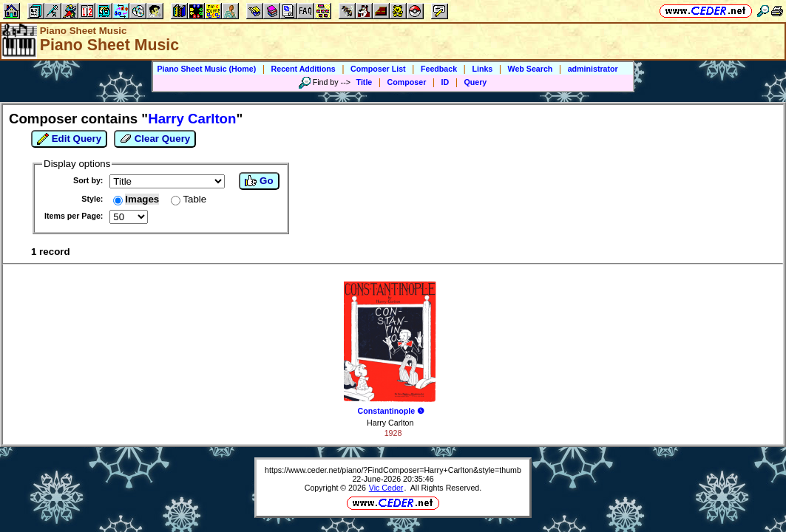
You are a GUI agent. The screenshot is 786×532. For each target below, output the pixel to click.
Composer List (378, 69)
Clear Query (155, 139)
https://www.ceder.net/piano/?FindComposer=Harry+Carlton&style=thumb (393, 470)
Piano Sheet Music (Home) (206, 69)
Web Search (531, 69)
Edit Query (69, 139)
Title (365, 82)
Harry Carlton (390, 423)
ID (445, 82)
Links (482, 69)
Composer (407, 82)
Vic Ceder (386, 488)
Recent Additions (304, 69)
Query (476, 82)
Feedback (439, 69)
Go (259, 181)
